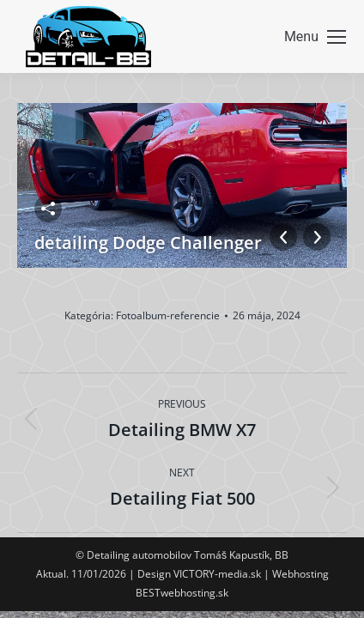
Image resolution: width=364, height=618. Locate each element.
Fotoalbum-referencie (168, 315)
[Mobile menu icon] (315, 37)
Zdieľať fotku (48, 209)
